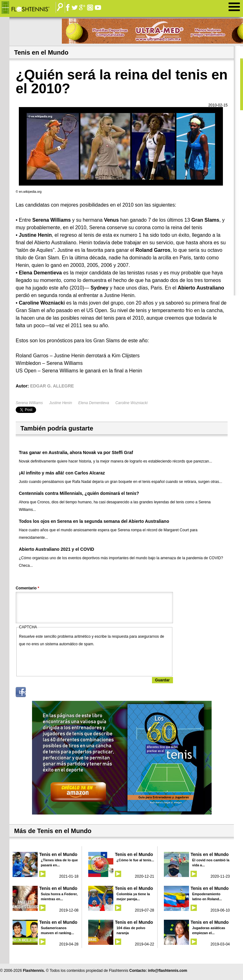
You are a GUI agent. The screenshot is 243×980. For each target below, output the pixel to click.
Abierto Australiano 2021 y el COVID (57, 549)
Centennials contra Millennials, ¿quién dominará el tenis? (79, 493)
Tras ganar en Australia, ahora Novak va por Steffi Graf (76, 452)
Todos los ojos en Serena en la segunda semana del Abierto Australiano (94, 521)
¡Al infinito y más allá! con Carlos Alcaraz (62, 473)
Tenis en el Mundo (58, 854)
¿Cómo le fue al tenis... (135, 860)
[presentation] (67, 660)
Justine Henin (61, 403)
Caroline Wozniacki (131, 403)
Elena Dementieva (94, 403)
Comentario (27, 588)
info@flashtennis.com (167, 971)
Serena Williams (29, 403)
